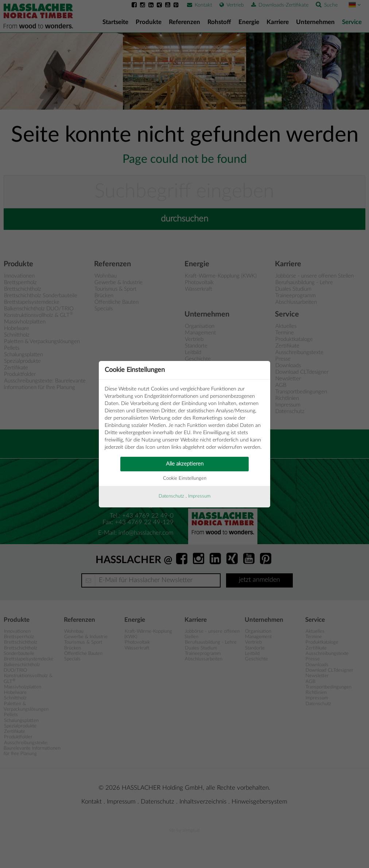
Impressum (199, 496)
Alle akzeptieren (185, 464)
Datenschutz (171, 496)
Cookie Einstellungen (185, 478)
